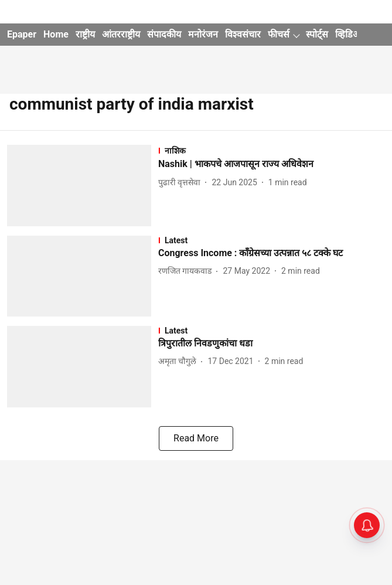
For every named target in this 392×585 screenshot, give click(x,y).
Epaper (22, 34)
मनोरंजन (203, 34)
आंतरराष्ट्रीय (121, 34)
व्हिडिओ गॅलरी (359, 34)
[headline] (272, 164)
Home (56, 34)
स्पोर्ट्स (317, 34)
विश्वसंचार (243, 34)
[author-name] (182, 183)
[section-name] (272, 150)
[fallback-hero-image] (83, 185)
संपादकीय (164, 34)
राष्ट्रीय (85, 34)
